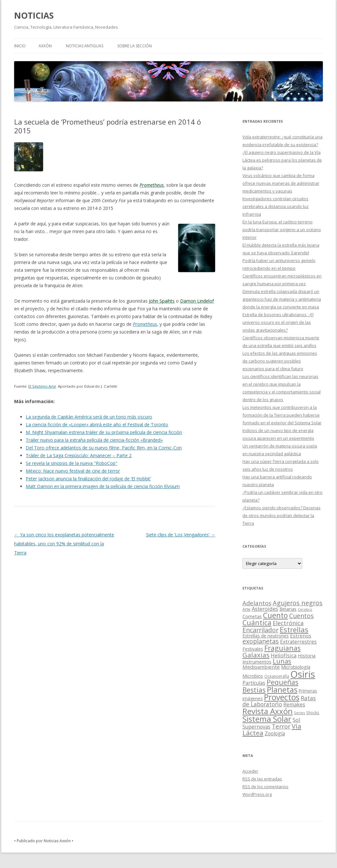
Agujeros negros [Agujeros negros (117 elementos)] (298, 603)
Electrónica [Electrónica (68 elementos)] (288, 623)
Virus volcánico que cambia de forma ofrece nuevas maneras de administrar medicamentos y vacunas (281, 183)
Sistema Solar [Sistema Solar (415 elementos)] (267, 719)
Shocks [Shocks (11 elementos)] (313, 712)
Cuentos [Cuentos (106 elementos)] (301, 616)
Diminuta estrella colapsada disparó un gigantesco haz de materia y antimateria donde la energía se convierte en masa (282, 299)
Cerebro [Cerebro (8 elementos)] (305, 609)
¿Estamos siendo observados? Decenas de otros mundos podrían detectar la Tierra (282, 515)
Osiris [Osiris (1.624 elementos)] (303, 674)
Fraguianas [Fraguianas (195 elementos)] (282, 648)
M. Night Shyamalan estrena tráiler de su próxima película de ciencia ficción (104, 432)
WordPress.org (257, 794)
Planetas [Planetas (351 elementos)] (282, 689)
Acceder (250, 771)
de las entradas (262, 779)
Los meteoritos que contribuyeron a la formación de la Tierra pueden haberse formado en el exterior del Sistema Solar (282, 415)
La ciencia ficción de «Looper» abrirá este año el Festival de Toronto (97, 425)
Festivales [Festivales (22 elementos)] (253, 649)
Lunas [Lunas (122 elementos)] (282, 661)
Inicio (20, 46)
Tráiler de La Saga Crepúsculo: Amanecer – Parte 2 (79, 455)
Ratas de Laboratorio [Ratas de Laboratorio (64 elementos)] (279, 701)
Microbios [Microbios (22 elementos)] (253, 676)
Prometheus (145, 324)
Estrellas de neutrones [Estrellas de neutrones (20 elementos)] (266, 636)
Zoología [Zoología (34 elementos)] (275, 733)
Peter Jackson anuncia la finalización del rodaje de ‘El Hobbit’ (88, 479)
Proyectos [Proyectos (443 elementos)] (282, 697)
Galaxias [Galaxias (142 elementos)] (256, 655)
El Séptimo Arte (42, 386)
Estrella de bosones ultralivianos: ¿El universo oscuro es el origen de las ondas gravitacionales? (278, 322)
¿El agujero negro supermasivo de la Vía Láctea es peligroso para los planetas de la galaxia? (282, 160)
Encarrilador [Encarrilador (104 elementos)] (260, 630)
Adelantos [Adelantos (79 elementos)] (257, 603)
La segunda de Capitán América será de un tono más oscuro (89, 417)
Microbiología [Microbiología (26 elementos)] (296, 667)
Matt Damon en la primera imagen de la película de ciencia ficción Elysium (103, 486)
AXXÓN (45, 46)
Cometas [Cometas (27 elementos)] (252, 616)
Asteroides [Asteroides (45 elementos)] (265, 609)
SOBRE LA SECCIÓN (135, 46)
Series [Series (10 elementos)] (299, 713)
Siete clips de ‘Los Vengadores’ (181, 535)
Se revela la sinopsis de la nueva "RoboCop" (72, 463)
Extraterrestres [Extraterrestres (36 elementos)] (298, 642)
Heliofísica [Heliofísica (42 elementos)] (284, 656)
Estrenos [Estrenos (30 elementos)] (301, 636)
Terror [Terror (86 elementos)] (281, 726)
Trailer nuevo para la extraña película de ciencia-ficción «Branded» (94, 440)
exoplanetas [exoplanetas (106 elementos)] (261, 641)
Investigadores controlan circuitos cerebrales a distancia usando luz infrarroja (276, 206)
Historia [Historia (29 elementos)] (307, 656)
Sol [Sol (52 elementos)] (296, 720)
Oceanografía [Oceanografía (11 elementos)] (277, 676)
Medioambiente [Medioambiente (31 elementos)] (261, 667)
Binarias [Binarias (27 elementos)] (288, 609)
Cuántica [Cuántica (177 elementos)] (257, 623)
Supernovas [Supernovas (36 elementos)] (256, 727)
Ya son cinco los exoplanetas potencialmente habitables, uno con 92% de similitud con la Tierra (64, 544)
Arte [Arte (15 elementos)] (246, 609)
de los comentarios (265, 787)
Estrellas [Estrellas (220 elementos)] (294, 629)
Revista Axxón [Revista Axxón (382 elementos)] (268, 711)
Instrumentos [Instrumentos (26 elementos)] (257, 662)
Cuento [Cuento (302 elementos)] (275, 615)
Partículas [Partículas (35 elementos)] (254, 683)
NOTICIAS (34, 15)
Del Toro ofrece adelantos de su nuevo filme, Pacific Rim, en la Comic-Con (104, 448)
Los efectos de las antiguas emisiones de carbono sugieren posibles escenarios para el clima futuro (280, 361)
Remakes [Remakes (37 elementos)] (294, 704)
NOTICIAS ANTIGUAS (85, 46)
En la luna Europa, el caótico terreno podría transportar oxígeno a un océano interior (282, 230)
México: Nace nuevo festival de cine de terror (73, 471)
